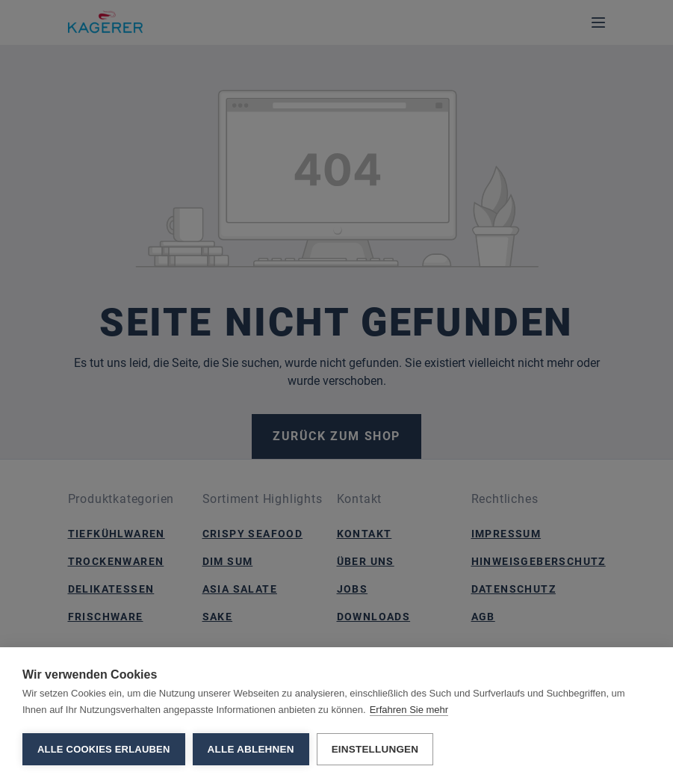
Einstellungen (375, 749)
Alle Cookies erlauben (104, 749)
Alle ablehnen (251, 749)
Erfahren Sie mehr (409, 710)
